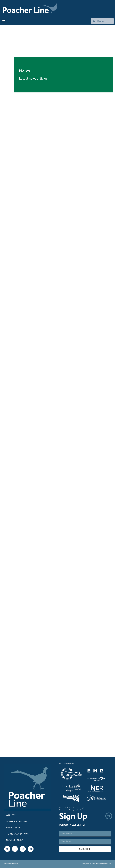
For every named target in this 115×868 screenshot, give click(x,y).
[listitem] (73, 774)
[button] (4, 21)
